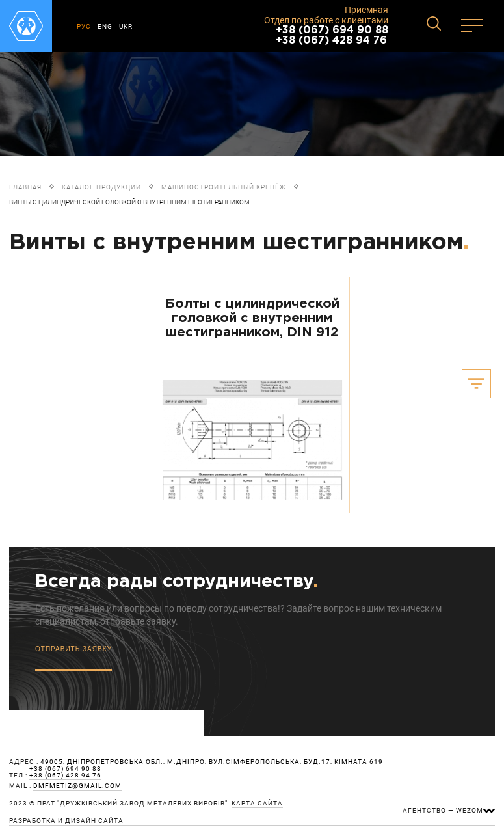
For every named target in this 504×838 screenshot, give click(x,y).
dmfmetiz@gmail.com (77, 786)
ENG (105, 26)
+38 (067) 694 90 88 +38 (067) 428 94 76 (332, 35)
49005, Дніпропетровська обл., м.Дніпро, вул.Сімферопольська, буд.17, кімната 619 (212, 762)
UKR (126, 26)
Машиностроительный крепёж (224, 187)
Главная (25, 187)
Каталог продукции (101, 187)
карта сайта (257, 804)
